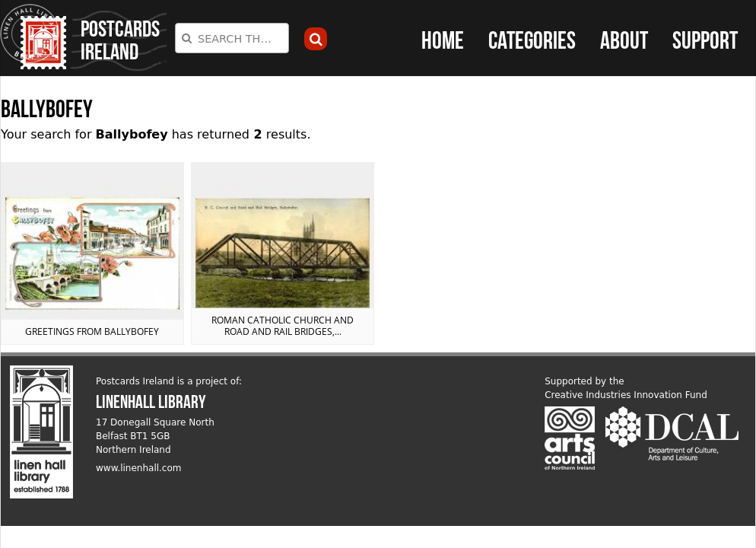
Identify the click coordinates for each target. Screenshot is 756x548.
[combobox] (232, 38)
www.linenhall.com (139, 468)
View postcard (92, 254)
